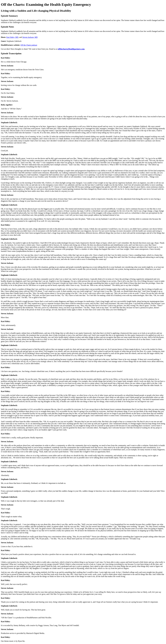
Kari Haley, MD (12, 37)
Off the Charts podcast (29, 45)
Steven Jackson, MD (30, 37)
